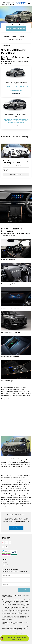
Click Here (16, 528)
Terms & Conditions (15, 630)
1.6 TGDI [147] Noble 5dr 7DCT (11, 163)
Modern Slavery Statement (8, 628)
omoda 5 (6, 161)
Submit (24, 590)
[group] (16, 151)
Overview (6, 36)
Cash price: (6, 169)
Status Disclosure (6, 630)
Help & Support (24, 630)
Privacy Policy (5, 627)
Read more (12, 260)
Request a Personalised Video (16, 28)
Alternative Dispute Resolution (23, 627)
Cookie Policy (12, 627)
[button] (29, 152)
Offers (14, 36)
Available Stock (23, 36)
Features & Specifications (16, 40)
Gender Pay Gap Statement (21, 628)
